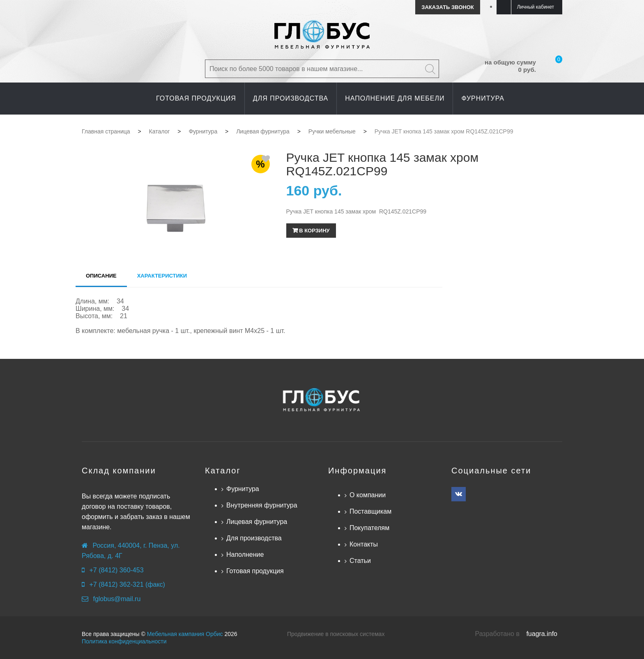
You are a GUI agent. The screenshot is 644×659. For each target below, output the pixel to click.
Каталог (223, 471)
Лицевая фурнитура (257, 522)
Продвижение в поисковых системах (336, 634)
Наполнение (245, 555)
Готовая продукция (255, 571)
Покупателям (369, 528)
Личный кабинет (536, 7)
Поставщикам (370, 511)
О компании (368, 495)
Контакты (364, 544)
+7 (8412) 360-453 (116, 570)
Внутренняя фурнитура (262, 505)
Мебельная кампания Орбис (185, 634)
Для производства (254, 538)
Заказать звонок (447, 7)
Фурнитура (243, 489)
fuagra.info (542, 634)
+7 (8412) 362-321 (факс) (127, 584)
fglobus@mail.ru (117, 599)
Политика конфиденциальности (124, 641)
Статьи (360, 561)
